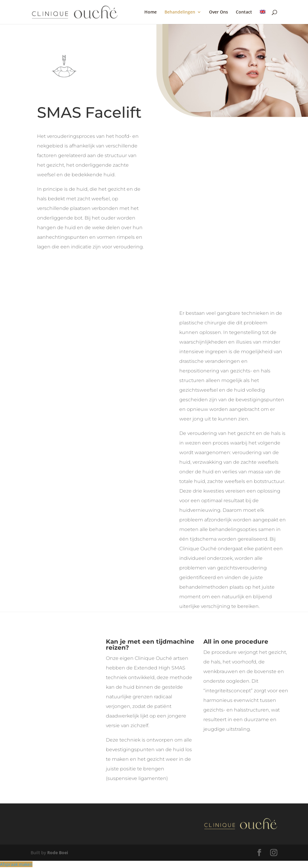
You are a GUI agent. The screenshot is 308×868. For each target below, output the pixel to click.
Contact (244, 12)
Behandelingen (180, 12)
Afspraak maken (16, 864)
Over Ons (219, 12)
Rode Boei (58, 853)
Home (151, 12)
